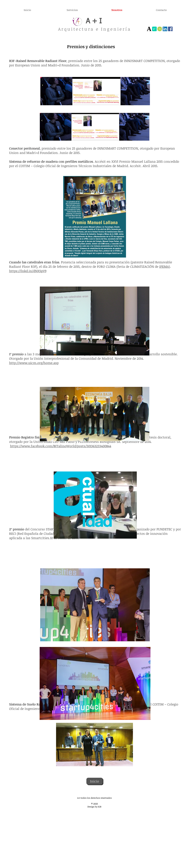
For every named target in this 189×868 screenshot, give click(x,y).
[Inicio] (95, 781)
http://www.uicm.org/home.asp (34, 363)
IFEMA (164, 266)
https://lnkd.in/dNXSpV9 (28, 271)
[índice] (154, 29)
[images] (160, 29)
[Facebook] (170, 29)
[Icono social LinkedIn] (165, 29)
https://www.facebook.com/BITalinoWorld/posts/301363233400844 (61, 446)
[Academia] (149, 29)
